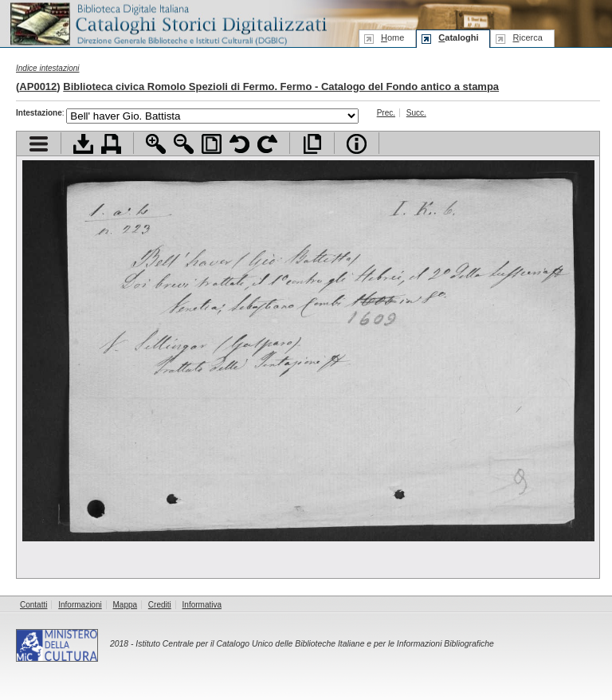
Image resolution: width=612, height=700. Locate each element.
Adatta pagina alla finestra (212, 144)
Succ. (416, 113)
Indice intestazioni (48, 68)
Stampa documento (111, 144)
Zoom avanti (156, 144)
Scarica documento (83, 144)
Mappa (126, 605)
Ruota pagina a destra (267, 144)
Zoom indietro (184, 144)
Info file (357, 144)
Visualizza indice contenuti (39, 144)
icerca (527, 37)
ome (392, 37)
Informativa (202, 605)
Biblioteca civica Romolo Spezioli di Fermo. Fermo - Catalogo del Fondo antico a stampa (281, 87)
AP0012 (38, 87)
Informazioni (80, 605)
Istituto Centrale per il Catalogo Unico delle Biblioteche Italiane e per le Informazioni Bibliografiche (314, 644)
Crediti (160, 605)
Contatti (33, 605)
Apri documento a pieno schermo (312, 144)
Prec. (386, 113)
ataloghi (458, 37)
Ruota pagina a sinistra (239, 144)
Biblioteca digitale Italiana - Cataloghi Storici (167, 23)
